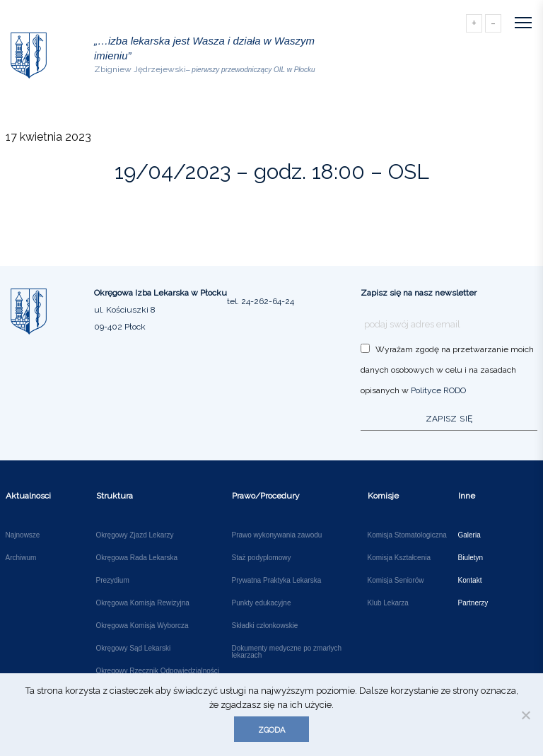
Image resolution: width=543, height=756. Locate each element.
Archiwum (21, 558)
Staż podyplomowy (262, 558)
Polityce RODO (438, 390)
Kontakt (470, 581)
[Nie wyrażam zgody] (525, 715)
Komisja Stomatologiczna (407, 535)
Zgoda (271, 730)
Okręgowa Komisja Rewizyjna (143, 603)
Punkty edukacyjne (262, 603)
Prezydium (113, 581)
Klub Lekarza (388, 603)
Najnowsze (23, 535)
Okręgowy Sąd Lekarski (134, 649)
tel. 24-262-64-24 (261, 301)
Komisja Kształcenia (399, 558)
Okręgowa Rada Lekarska (137, 558)
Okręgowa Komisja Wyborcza (142, 626)
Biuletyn (471, 558)
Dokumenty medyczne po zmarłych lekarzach (287, 652)
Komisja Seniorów (396, 581)
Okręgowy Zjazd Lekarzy (135, 535)
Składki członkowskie (265, 626)
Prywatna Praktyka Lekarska (277, 581)
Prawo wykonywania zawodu (277, 535)
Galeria (469, 535)
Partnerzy (473, 603)
